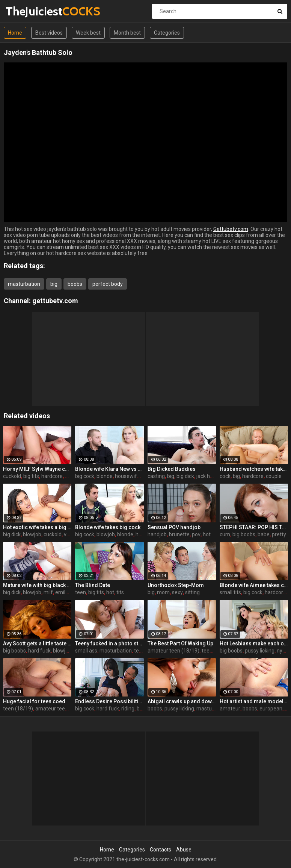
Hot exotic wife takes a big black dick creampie (37, 527)
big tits (31, 476)
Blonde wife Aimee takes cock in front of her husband (254, 585)
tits (120, 592)
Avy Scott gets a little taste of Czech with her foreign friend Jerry (37, 643)
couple (274, 476)
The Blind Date (93, 585)
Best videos (49, 33)
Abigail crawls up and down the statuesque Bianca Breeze (182, 701)
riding (128, 709)
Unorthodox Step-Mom (176, 585)
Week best (88, 33)
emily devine (70, 592)
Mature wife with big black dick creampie (37, 585)
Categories (167, 33)
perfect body (108, 284)
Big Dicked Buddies (172, 469)
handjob (157, 534)
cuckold (12, 476)
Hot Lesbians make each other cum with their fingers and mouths (254, 643)
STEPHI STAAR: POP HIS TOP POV (254, 527)
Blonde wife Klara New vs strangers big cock (109, 469)
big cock (85, 476)
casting (156, 476)
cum (225, 534)
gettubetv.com (55, 301)
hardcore (52, 476)
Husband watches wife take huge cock (254, 469)
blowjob (32, 534)
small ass (86, 651)
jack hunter (210, 476)
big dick (185, 476)
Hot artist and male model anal (254, 701)
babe (264, 534)
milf (48, 592)
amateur (230, 709)
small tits (230, 592)
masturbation (24, 284)
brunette (179, 534)
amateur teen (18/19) (173, 651)
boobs (75, 284)
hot (207, 534)
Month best (127, 33)
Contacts (161, 850)
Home (15, 33)
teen (81, 592)
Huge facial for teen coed (34, 701)
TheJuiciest (25, 11)
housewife (127, 476)
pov (196, 534)
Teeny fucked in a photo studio (109, 643)
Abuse (184, 850)
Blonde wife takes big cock (108, 527)
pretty (279, 534)
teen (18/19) (18, 709)
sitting (192, 592)
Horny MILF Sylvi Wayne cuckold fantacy (37, 469)
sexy (177, 592)
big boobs (244, 534)
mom (163, 592)
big (54, 284)
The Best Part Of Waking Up (180, 643)
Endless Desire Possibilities (109, 701)
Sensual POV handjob (174, 527)
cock (225, 476)
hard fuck (39, 651)
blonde (105, 476)
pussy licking (260, 651)
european (271, 709)
